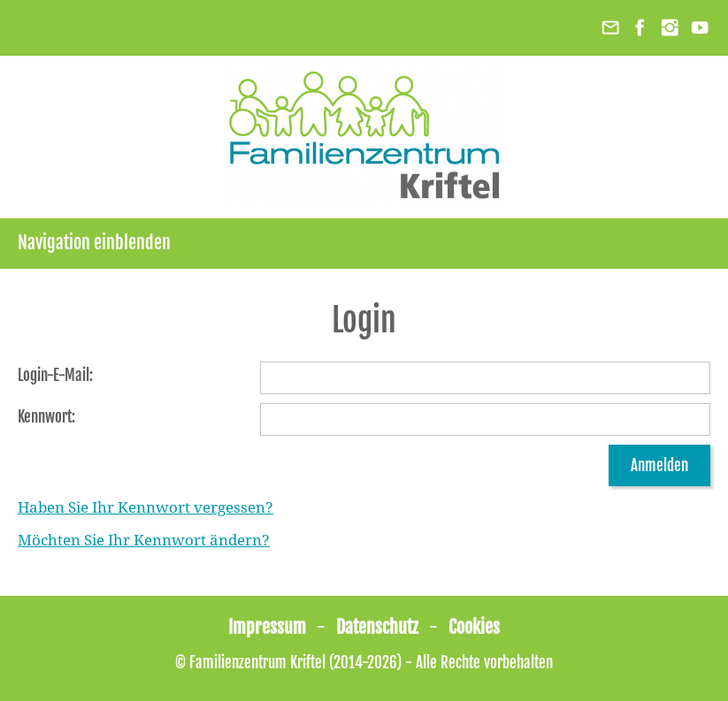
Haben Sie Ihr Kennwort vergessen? (146, 507)
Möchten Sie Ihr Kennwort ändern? (144, 540)
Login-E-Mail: (55, 375)
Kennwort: (46, 417)
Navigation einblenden (94, 243)
